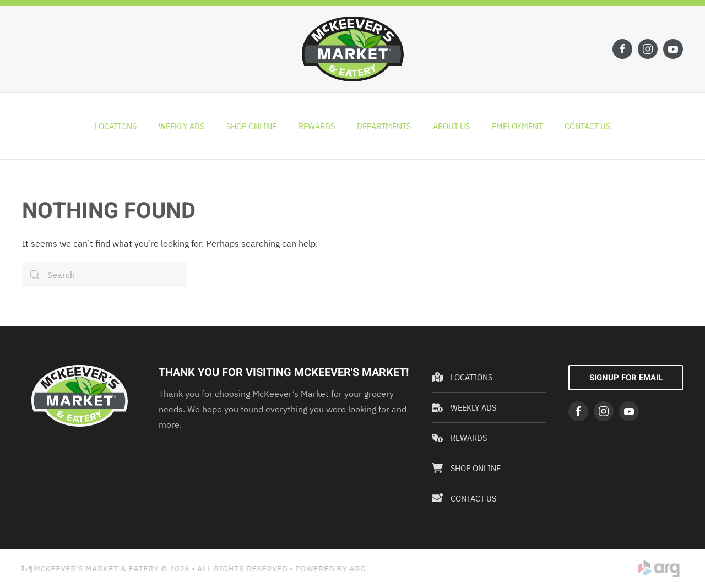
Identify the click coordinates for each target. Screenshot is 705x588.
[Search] (105, 275)
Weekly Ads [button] (181, 126)
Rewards (317, 126)
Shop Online (251, 126)
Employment (517, 126)
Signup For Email (626, 378)
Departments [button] (384, 126)
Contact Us (587, 126)
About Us (451, 126)
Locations (116, 126)
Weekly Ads (464, 407)
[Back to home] (353, 49)
